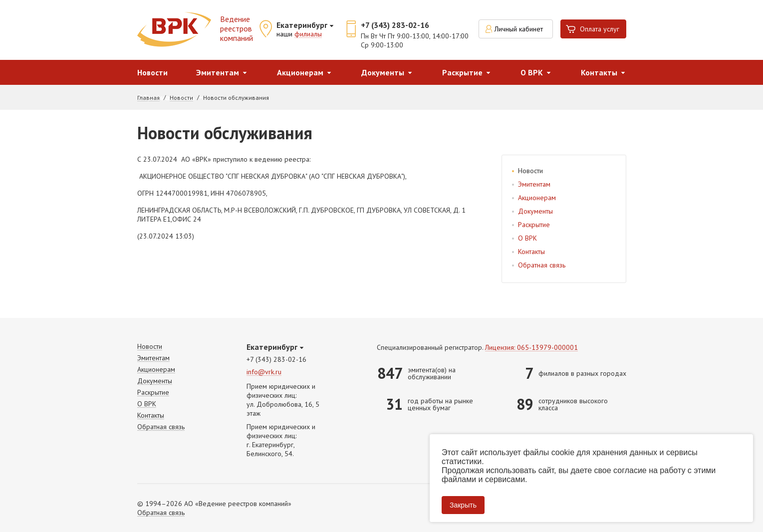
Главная (148, 98)
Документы (383, 72)
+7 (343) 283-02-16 (395, 25)
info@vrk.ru (264, 372)
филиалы (308, 34)
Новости (152, 72)
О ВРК (532, 72)
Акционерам (300, 72)
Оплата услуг (600, 29)
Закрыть (463, 505)
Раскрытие (462, 72)
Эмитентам (218, 72)
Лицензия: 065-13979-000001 (531, 348)
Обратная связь (542, 265)
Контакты (599, 72)
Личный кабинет (519, 29)
